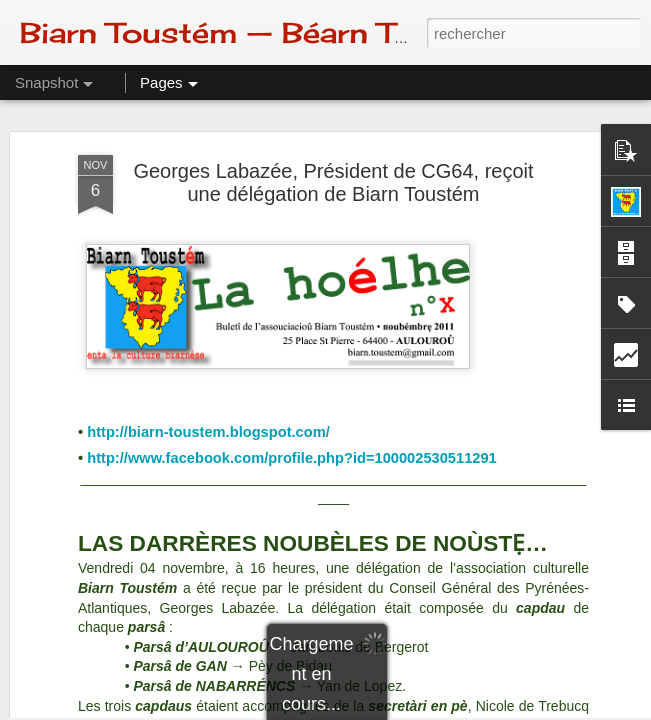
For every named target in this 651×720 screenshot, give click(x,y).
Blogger (397, 709)
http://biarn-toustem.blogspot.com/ (208, 199)
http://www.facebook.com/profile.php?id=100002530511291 (292, 225)
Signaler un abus (463, 709)
